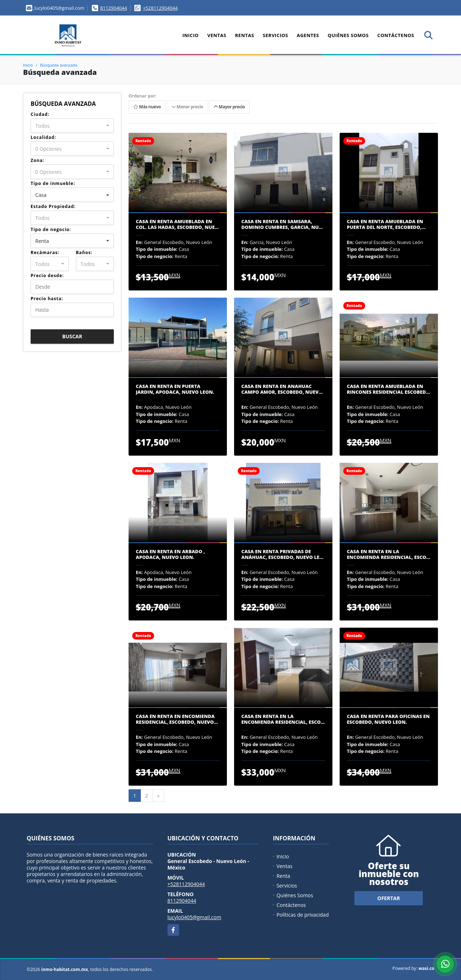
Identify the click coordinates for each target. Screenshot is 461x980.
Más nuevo (147, 107)
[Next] (158, 796)
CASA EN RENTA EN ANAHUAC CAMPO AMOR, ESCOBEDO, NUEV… (282, 389)
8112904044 (113, 8)
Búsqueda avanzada (59, 65)
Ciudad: (40, 114)
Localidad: (43, 137)
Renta (283, 876)
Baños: (84, 252)
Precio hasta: (47, 299)
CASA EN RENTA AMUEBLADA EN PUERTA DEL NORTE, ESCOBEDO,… (386, 224)
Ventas (217, 35)
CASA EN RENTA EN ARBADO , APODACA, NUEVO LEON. (170, 554)
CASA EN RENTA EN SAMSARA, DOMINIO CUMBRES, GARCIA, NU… (282, 224)
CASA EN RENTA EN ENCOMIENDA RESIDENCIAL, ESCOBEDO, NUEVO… (177, 719)
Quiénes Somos (348, 35)
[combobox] (72, 126)
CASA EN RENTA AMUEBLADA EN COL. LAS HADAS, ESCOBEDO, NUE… (177, 224)
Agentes (308, 35)
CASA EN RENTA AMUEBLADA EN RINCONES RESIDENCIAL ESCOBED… (388, 389)
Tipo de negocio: (51, 229)
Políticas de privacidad (303, 915)
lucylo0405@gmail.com (194, 917)
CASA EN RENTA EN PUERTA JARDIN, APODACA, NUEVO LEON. (175, 389)
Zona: (37, 160)
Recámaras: (45, 252)
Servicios (276, 35)
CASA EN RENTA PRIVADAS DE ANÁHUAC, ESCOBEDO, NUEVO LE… (282, 554)
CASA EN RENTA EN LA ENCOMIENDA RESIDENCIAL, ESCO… (389, 554)
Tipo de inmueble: (53, 183)
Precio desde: (47, 276)
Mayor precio (229, 107)
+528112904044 (160, 8)
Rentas (245, 35)
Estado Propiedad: (53, 206)
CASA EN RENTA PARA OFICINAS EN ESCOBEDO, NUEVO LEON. (388, 719)
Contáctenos (396, 35)
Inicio (190, 35)
